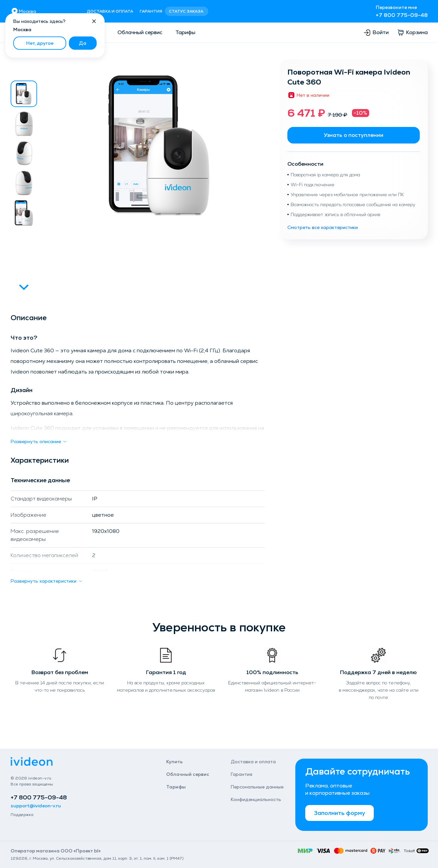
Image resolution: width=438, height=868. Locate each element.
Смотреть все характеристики (323, 227)
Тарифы (185, 32)
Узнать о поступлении (354, 135)
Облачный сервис (140, 32)
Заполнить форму (340, 813)
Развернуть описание (39, 441)
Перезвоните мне (396, 7)
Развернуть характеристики (47, 581)
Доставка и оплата (110, 11)
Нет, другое (40, 43)
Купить (174, 762)
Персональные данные (257, 787)
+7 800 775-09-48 (402, 15)
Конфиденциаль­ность (256, 799)
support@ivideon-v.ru (36, 806)
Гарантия (151, 11)
